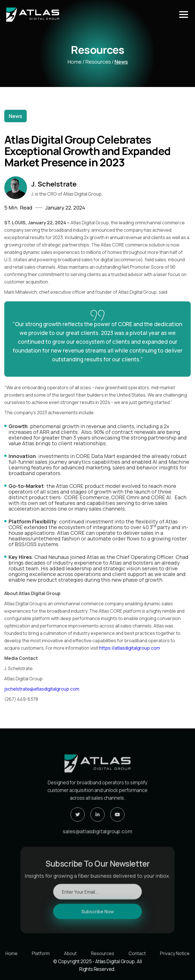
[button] (184, 15)
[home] (75, 15)
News (121, 62)
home (74, 62)
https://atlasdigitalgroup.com (130, 648)
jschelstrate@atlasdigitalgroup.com (42, 689)
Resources (98, 62)
